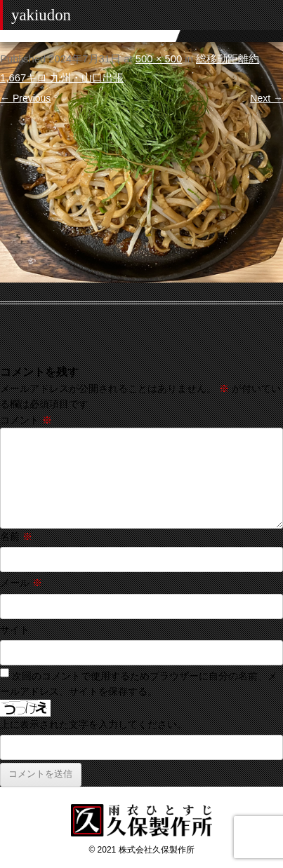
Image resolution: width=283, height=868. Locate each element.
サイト (15, 630)
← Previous (25, 98)
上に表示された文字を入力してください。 (93, 724)
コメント (26, 420)
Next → (266, 98)
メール (21, 583)
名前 (16, 536)
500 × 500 (159, 59)
